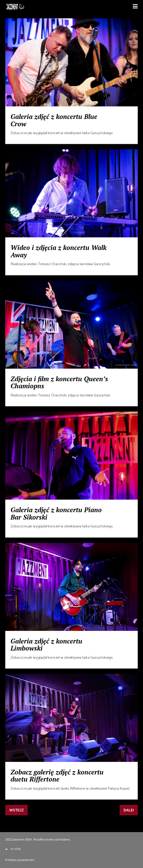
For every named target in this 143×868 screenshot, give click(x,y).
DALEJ (129, 810)
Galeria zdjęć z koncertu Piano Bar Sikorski (56, 513)
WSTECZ (16, 810)
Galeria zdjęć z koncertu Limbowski (46, 645)
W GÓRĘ (13, 849)
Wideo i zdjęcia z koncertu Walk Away (58, 251)
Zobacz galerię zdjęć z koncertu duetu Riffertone (57, 776)
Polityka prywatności (20, 860)
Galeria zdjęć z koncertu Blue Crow (54, 120)
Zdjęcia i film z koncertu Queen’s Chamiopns (59, 382)
